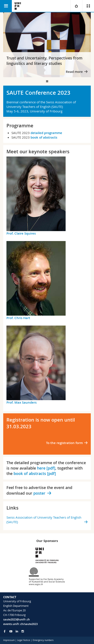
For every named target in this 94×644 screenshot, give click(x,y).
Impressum (9, 640)
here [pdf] (46, 468)
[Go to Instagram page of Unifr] (23, 631)
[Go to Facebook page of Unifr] (5, 631)
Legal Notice (24, 640)
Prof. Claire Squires (21, 233)
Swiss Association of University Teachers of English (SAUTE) (44, 520)
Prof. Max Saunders (22, 402)
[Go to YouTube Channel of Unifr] (11, 631)
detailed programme (46, 133)
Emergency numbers (43, 640)
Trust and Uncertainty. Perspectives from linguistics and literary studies (44, 61)
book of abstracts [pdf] (35, 473)
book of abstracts (44, 137)
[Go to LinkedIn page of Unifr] (17, 631)
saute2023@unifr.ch (16, 619)
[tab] (47, 81)
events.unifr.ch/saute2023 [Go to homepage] (20, 624)
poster (39, 493)
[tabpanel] (47, 45)
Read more (74, 72)
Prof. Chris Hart (18, 318)
